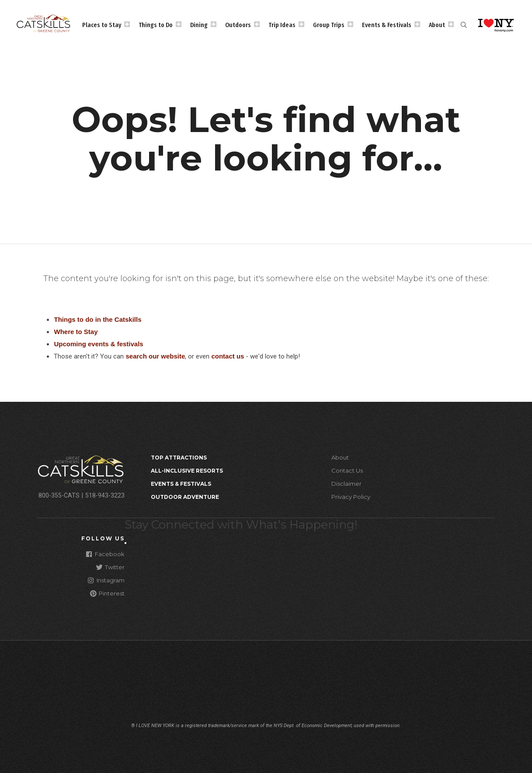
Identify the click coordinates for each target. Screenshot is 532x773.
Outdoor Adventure (185, 497)
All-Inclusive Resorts (187, 471)
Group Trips (329, 25)
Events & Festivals (387, 25)
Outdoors (238, 25)
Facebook (105, 554)
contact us (228, 356)
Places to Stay (102, 25)
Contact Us (347, 470)
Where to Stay (76, 332)
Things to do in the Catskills (97, 319)
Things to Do (156, 25)
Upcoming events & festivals (98, 344)
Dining (199, 25)
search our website (155, 356)
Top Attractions (179, 458)
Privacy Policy (351, 497)
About (437, 25)
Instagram (106, 580)
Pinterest (107, 593)
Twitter (110, 567)
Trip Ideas (282, 25)
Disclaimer (346, 484)
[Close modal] (125, 543)
